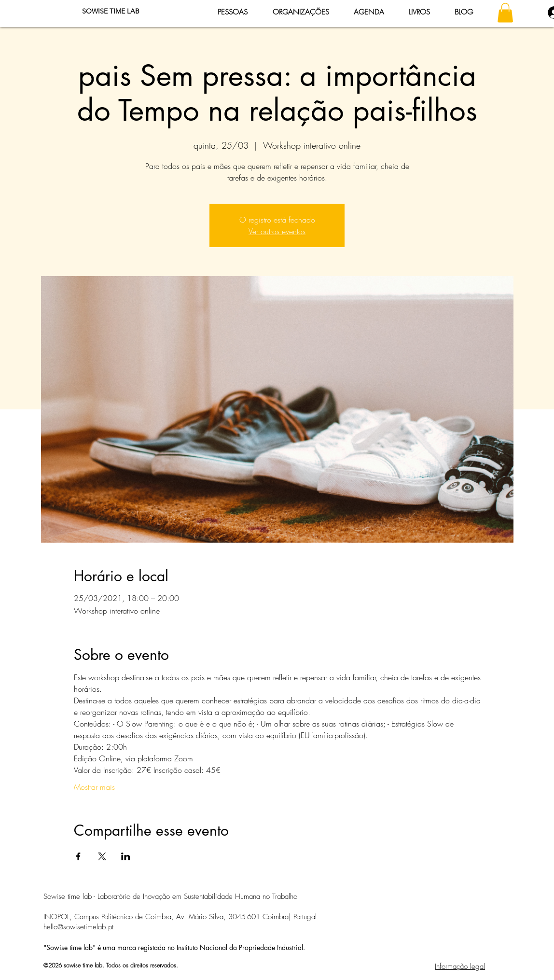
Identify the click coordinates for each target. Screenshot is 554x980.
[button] (505, 13)
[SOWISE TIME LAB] (111, 12)
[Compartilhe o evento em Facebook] (78, 856)
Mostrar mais (94, 787)
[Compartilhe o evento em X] (102, 856)
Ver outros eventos (277, 231)
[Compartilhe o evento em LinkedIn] (126, 856)
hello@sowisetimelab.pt (78, 927)
